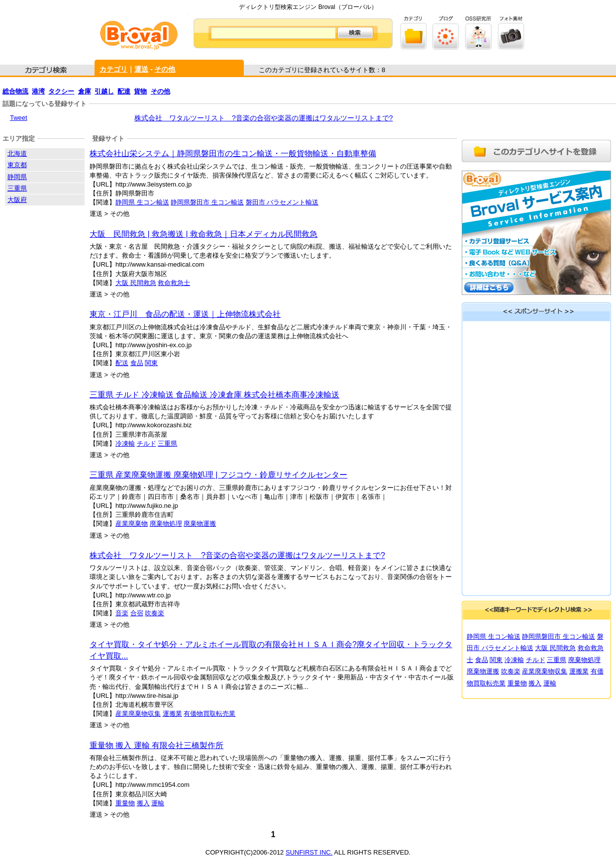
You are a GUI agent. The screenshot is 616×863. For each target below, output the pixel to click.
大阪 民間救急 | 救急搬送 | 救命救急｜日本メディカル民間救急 (204, 234)
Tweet (19, 118)
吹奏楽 (154, 613)
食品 (137, 363)
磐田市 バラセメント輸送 (282, 202)
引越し (104, 91)
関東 (151, 363)
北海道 (17, 153)
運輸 (158, 803)
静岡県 (17, 177)
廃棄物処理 (166, 524)
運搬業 (172, 714)
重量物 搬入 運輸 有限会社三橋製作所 (156, 745)
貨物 (140, 91)
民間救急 (143, 283)
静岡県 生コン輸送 (142, 202)
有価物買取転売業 (209, 714)
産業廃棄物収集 (138, 714)
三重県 (167, 443)
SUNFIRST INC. (309, 852)
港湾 (38, 91)
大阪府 (17, 200)
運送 (141, 69)
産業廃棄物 (132, 524)
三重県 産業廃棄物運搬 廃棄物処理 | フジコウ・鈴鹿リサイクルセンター (218, 475)
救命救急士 (174, 283)
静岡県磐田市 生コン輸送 (207, 202)
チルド (147, 443)
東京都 (17, 165)
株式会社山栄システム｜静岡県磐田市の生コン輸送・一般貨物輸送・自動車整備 (233, 153)
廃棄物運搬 (200, 524)
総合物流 (15, 91)
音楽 (122, 613)
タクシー (61, 91)
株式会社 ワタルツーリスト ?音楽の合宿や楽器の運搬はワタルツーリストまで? (264, 118)
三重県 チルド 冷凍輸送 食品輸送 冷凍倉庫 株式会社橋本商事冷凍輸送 (214, 395)
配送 (122, 363)
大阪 (123, 283)
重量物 (125, 803)
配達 (124, 91)
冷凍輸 (125, 443)
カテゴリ (113, 69)
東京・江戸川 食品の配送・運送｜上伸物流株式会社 (185, 314)
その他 (165, 69)
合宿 (137, 613)
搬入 (143, 803)
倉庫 (85, 91)
